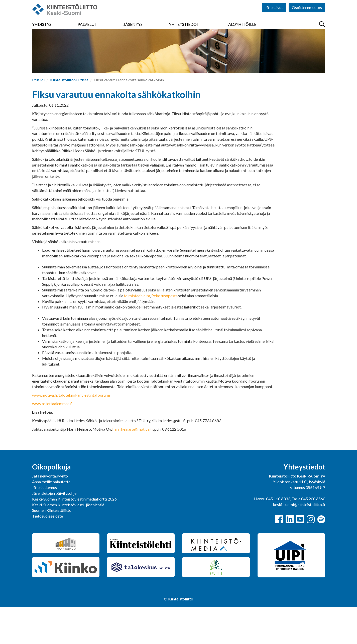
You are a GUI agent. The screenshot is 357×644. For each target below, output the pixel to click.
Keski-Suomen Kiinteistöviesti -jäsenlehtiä (68, 542)
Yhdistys (42, 30)
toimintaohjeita (137, 333)
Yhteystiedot (184, 30)
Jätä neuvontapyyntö (50, 513)
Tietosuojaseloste (47, 553)
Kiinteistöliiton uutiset (69, 117)
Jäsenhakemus (44, 524)
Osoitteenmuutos (307, 15)
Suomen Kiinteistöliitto (52, 547)
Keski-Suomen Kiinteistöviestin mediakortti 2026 (74, 536)
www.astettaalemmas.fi (52, 441)
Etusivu (38, 117)
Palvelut (87, 30)
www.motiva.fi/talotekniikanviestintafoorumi (71, 432)
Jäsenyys (133, 30)
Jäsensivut (274, 15)
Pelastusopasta (164, 333)
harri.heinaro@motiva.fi (133, 466)
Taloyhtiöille (241, 30)
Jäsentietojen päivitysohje (54, 530)
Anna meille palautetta (51, 519)
